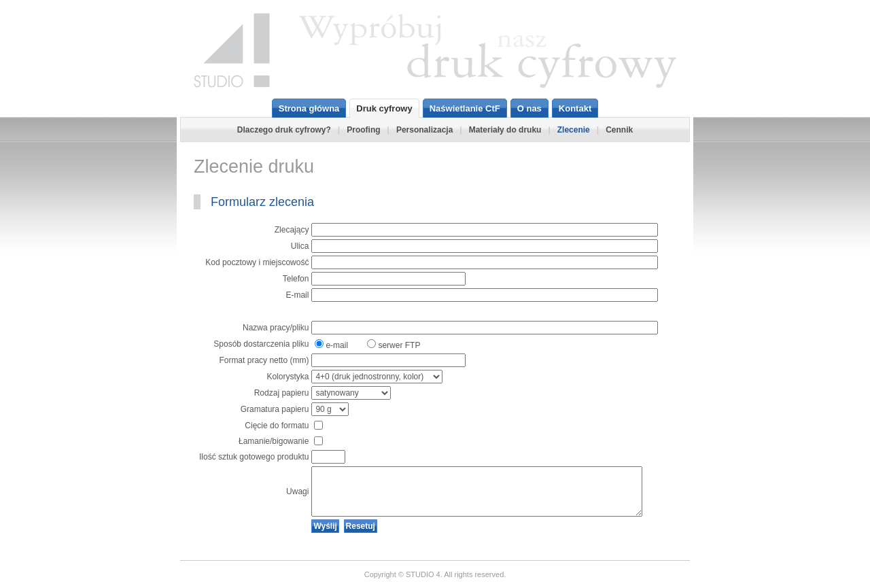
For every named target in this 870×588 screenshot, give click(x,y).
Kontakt (575, 108)
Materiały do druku (505, 130)
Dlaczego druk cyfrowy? (284, 130)
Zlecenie (574, 130)
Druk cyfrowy (384, 108)
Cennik (619, 130)
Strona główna (309, 108)
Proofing (363, 130)
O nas (529, 108)
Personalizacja (424, 130)
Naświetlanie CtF (465, 108)
